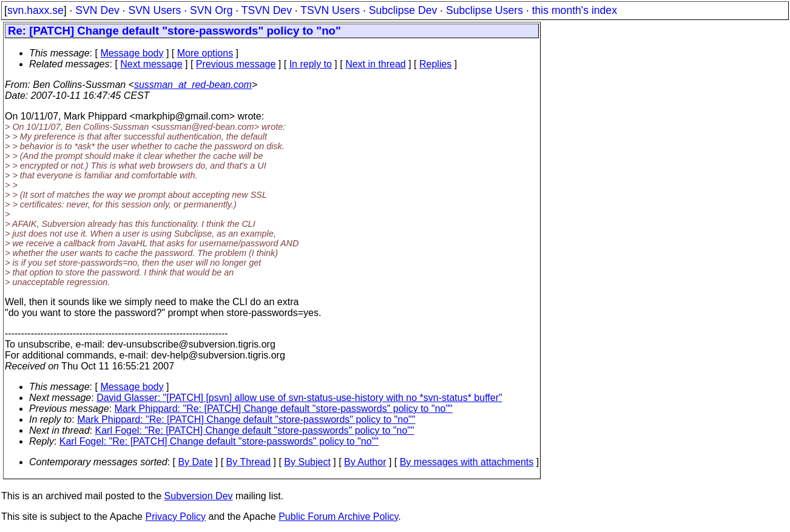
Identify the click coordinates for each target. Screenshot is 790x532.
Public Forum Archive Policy (338, 517)
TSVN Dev (267, 10)
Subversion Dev (199, 496)
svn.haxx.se (35, 10)
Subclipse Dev (403, 10)
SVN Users (154, 10)
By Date (195, 462)
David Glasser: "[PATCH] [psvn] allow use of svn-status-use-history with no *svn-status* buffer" (299, 398)
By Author (365, 462)
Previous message (236, 64)
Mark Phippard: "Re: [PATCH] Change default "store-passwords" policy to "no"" (284, 409)
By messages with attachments (467, 462)
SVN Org (211, 10)
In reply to (311, 64)
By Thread (249, 462)
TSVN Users (330, 10)
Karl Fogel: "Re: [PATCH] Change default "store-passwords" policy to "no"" (255, 430)
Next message (151, 64)
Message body (132, 53)
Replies (435, 64)
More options (205, 53)
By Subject (307, 462)
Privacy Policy (175, 517)
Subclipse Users (484, 10)
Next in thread (376, 64)
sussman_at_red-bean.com (193, 85)
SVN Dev (97, 10)
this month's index (575, 10)
